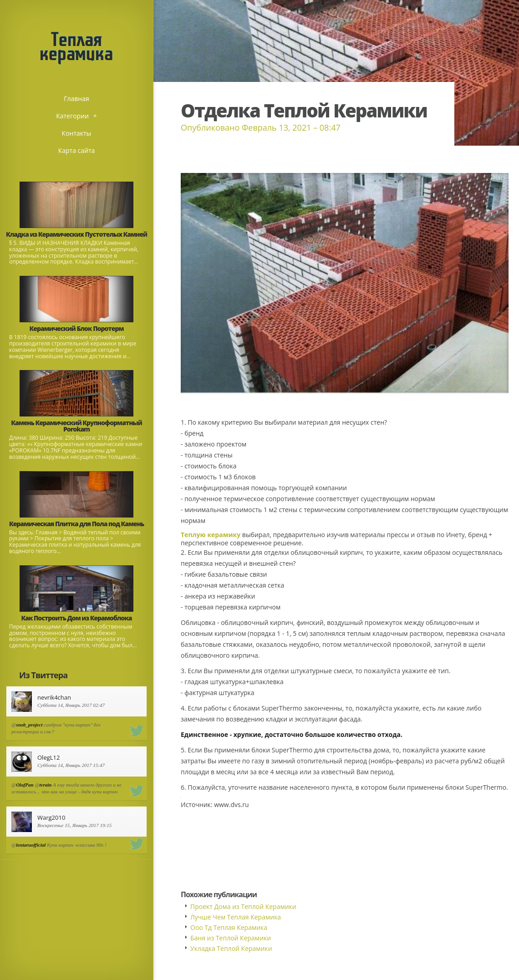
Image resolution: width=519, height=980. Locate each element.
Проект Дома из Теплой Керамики (243, 906)
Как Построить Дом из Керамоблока (76, 618)
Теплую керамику (211, 535)
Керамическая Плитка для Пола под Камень (76, 524)
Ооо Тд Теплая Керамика (229, 927)
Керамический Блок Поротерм (77, 328)
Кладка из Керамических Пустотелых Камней (76, 234)
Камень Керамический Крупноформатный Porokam (76, 426)
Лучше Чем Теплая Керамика (236, 917)
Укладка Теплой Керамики (231, 948)
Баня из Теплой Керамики (231, 938)
